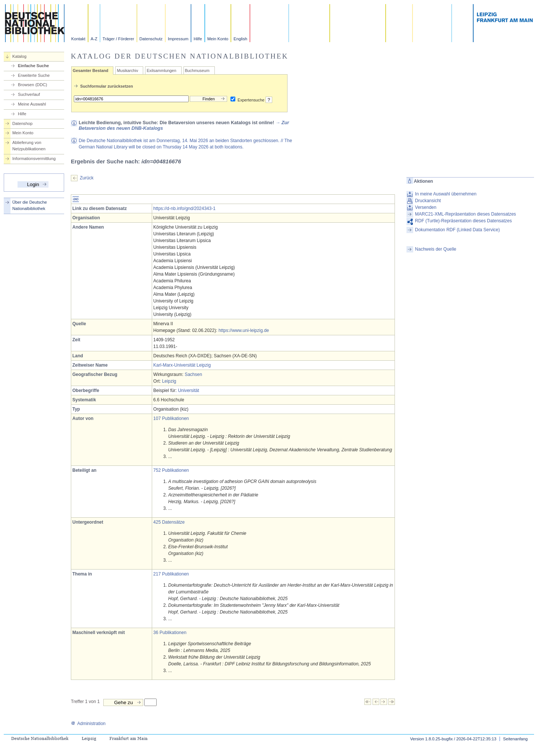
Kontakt (78, 39)
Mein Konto (218, 39)
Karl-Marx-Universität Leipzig (182, 365)
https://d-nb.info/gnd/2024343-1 (184, 208)
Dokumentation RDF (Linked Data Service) (457, 230)
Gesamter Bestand (90, 70)
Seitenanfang (515, 739)
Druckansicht (428, 201)
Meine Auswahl (32, 104)
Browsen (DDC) (32, 85)
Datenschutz (151, 39)
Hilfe (198, 39)
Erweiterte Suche (34, 75)
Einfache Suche (33, 66)
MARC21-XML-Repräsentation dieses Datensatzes (466, 214)
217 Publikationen (171, 574)
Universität (189, 390)
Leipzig (169, 381)
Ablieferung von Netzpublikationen (29, 146)
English (240, 39)
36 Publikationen (170, 633)
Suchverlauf (29, 94)
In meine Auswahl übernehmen (446, 194)
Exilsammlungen (161, 70)
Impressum (178, 39)
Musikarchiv (127, 70)
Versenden (426, 207)
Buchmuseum (197, 70)
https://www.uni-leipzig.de (244, 330)
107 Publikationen (171, 418)
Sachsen (193, 374)
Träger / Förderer (118, 39)
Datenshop (22, 123)
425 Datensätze (169, 522)
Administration (88, 724)
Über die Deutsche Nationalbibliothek (30, 205)
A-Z (94, 39)
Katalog (19, 56)
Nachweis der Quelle (436, 249)
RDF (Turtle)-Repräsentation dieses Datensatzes (464, 221)
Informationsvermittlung (34, 159)
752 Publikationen (171, 470)
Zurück (87, 178)
